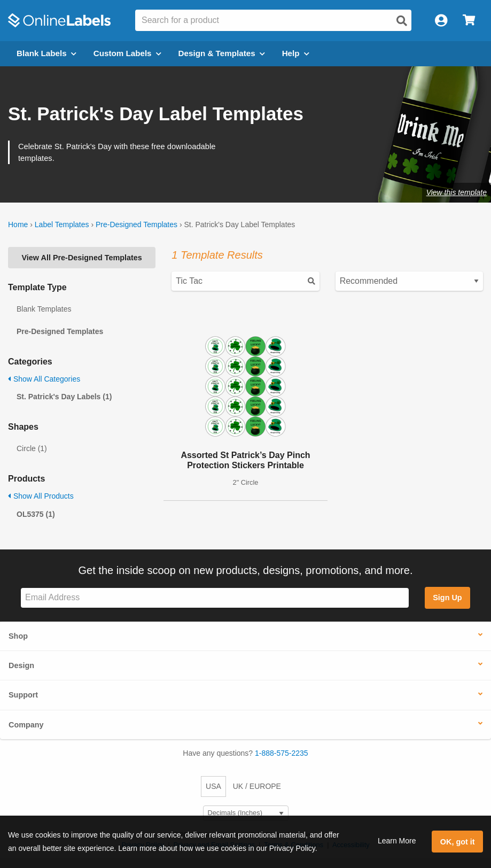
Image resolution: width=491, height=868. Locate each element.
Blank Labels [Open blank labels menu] (46, 53)
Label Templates (62, 224)
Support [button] (23, 695)
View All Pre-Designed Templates (82, 258)
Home (18, 224)
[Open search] (402, 21)
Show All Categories (44, 379)
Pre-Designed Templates (137, 224)
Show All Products (41, 496)
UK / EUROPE (257, 786)
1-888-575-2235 (282, 753)
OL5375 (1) (36, 514)
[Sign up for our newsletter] (215, 598)
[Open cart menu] (469, 21)
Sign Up (447, 598)
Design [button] (21, 665)
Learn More (397, 841)
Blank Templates (44, 309)
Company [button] (26, 725)
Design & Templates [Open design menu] (222, 53)
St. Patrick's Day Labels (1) (64, 397)
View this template (457, 192)
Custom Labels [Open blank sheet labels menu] (127, 53)
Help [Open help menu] (296, 53)
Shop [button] (18, 636)
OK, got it (458, 842)
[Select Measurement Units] (246, 813)
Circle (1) (32, 448)
